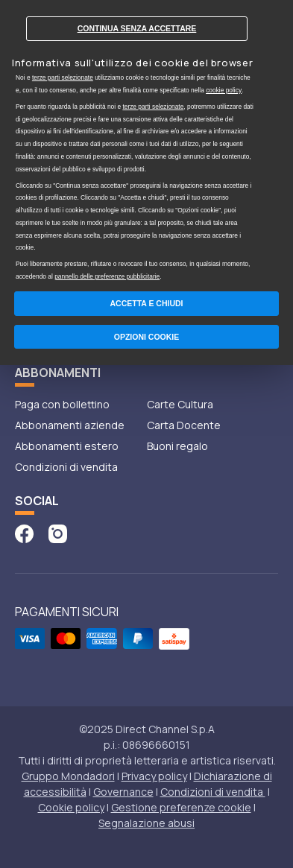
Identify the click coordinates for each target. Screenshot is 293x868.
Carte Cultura (180, 404)
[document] (146, 143)
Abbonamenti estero (67, 446)
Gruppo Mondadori (68, 776)
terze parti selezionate (63, 77)
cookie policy (224, 90)
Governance (123, 792)
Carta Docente (184, 425)
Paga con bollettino (62, 404)
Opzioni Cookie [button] (147, 337)
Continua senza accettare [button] (137, 28)
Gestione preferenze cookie (181, 807)
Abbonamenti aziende (70, 425)
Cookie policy (71, 807)
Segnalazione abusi (146, 823)
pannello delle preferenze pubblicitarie (107, 276)
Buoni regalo (177, 446)
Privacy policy (154, 776)
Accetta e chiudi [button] (147, 303)
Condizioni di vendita (66, 467)
